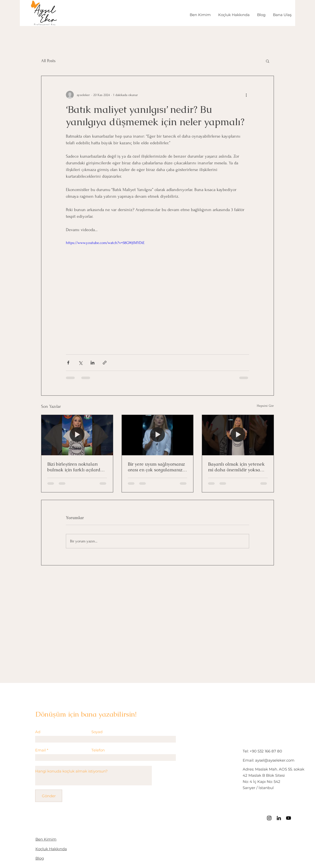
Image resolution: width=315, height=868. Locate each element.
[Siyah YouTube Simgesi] (289, 818)
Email (40, 750)
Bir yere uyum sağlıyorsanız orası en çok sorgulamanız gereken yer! (156, 467)
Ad (38, 732)
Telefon (98, 750)
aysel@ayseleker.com (275, 760)
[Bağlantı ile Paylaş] (105, 363)
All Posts (48, 61)
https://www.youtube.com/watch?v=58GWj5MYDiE (105, 243)
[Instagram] (269, 818)
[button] (268, 61)
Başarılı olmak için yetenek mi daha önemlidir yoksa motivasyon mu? (236, 467)
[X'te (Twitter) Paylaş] (80, 363)
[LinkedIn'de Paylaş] (92, 363)
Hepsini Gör (265, 406)
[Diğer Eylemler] (246, 95)
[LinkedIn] (279, 818)
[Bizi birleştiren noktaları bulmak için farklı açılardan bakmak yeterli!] (77, 435)
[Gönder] (49, 796)
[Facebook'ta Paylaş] (68, 363)
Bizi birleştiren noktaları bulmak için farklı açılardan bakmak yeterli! (77, 467)
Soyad (97, 732)
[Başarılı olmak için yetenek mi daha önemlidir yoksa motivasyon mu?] (238, 435)
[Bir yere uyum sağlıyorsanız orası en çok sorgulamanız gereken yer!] (158, 435)
